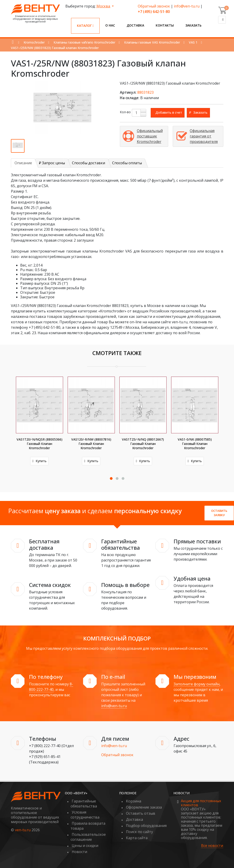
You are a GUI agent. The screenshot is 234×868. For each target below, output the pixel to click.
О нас (110, 25)
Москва (104, 6)
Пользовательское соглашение (88, 837)
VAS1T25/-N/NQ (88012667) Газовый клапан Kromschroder (143, 444)
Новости (79, 852)
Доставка (135, 25)
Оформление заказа (144, 807)
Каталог (85, 26)
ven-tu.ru (23, 830)
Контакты (165, 25)
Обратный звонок (154, 6)
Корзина (134, 801)
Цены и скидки (85, 846)
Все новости (212, 846)
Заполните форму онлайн (197, 684)
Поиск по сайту (139, 832)
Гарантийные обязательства (84, 804)
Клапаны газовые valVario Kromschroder (84, 42)
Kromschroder (34, 42)
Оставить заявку (219, 513)
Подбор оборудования (146, 826)
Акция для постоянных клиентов (201, 803)
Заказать (193, 25)
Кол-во (125, 112)
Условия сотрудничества (85, 815)
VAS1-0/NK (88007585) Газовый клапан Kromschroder (195, 444)
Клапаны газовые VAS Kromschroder (152, 42)
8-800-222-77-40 (51, 687)
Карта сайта (137, 838)
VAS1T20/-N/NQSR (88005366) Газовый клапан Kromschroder (39, 444)
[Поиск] (222, 20)
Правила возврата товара (88, 826)
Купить (39, 461)
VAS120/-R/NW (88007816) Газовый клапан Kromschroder (91, 444)
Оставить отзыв (141, 813)
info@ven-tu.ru (187, 6)
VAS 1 (193, 42)
